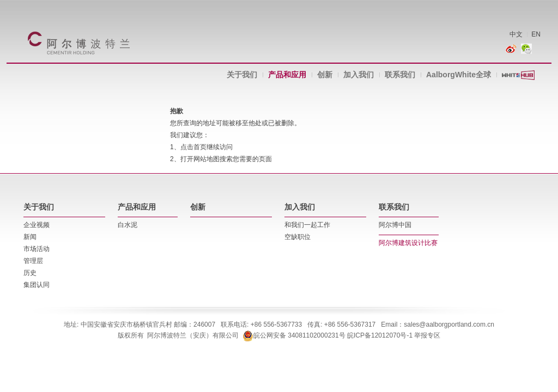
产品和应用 (287, 75)
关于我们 (242, 75)
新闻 (30, 237)
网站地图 (207, 159)
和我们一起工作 (307, 225)
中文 (516, 34)
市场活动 (37, 249)
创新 (325, 75)
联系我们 (400, 75)
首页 (200, 147)
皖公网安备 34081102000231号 (294, 335)
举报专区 (427, 335)
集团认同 (37, 285)
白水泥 (128, 225)
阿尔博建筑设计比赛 (408, 243)
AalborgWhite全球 (459, 75)
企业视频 (37, 225)
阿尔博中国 (395, 225)
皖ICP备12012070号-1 (380, 335)
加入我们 (359, 75)
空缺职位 (298, 237)
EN (536, 34)
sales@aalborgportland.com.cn (449, 324)
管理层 (33, 261)
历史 (30, 273)
